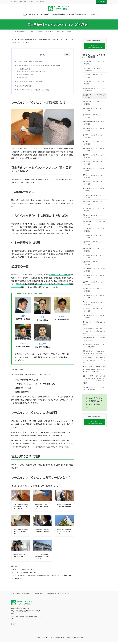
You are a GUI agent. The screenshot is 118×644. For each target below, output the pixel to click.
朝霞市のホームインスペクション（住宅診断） (93, 103)
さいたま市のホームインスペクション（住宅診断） (94, 69)
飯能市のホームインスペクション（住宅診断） (93, 263)
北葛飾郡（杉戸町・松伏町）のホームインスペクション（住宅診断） (94, 352)
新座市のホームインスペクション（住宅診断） (93, 243)
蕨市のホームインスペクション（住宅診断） (94, 323)
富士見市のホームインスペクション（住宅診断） (94, 96)
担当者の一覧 (26, 77)
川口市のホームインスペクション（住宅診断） (93, 76)
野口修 (23, 317)
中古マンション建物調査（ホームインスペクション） (64, 533)
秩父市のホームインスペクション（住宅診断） (93, 216)
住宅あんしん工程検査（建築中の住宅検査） (64, 507)
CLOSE (67, 55)
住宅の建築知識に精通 (29, 74)
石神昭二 (62, 318)
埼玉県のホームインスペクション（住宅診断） (94, 56)
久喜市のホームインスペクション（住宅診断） (93, 149)
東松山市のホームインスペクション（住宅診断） (94, 270)
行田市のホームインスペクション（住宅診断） (93, 143)
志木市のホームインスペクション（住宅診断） (93, 196)
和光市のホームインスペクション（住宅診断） (93, 316)
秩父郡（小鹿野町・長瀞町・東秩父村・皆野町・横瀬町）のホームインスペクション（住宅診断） (94, 369)
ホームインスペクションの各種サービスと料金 (36, 90)
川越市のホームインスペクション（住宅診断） (93, 83)
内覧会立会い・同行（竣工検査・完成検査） (42, 508)
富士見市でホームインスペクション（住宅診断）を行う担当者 (42, 65)
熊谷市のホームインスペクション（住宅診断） (93, 156)
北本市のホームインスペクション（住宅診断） (93, 136)
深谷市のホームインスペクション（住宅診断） (93, 283)
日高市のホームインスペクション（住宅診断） (93, 276)
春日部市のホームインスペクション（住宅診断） (94, 123)
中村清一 (43, 318)
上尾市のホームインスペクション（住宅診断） (93, 63)
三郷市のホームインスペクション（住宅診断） (93, 296)
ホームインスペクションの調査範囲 (32, 82)
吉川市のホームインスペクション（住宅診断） (93, 310)
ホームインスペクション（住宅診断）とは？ (35, 61)
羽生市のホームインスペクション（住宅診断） (93, 256)
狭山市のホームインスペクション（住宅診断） (93, 189)
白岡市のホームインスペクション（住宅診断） (93, 203)
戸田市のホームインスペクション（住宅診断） (93, 236)
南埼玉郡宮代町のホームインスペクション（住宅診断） (94, 388)
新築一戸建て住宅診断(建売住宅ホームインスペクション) (21, 508)
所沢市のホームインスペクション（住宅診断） (93, 230)
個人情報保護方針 (53, 595)
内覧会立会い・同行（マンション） (20, 557)
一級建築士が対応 (28, 69)
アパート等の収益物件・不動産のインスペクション (42, 558)
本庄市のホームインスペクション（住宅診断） (93, 290)
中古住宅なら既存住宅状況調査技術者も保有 (36, 72)
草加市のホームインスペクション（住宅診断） (93, 210)
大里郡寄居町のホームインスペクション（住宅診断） (94, 339)
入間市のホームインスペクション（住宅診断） (93, 109)
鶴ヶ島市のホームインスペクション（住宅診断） (94, 223)
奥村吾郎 (23, 345)
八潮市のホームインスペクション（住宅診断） (93, 303)
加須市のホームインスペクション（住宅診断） (93, 129)
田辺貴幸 (43, 345)
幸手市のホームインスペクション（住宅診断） (93, 183)
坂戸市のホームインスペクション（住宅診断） (93, 176)
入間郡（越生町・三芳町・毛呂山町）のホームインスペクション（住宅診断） (94, 331)
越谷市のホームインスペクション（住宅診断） (93, 169)
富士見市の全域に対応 (28, 86)
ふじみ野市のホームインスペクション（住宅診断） (94, 89)
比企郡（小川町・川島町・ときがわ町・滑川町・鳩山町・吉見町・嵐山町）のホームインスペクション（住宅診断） (94, 379)
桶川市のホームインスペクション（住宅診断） (93, 116)
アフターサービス (39, 595)
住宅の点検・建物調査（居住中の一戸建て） (43, 532)
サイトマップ (66, 595)
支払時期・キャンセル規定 (22, 595)
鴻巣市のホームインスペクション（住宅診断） (93, 163)
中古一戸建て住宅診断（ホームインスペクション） (21, 533)
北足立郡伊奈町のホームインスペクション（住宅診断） (94, 346)
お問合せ (101, 2)
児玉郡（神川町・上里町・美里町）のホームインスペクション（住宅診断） (94, 360)
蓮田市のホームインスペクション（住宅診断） (93, 250)
